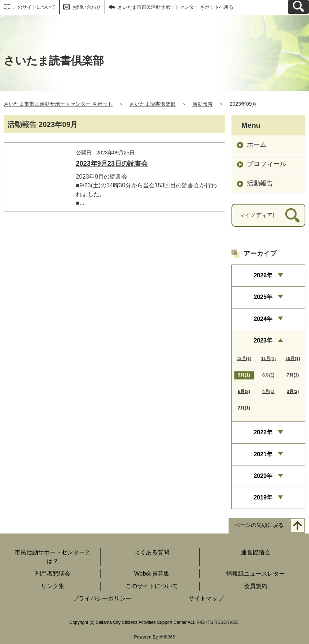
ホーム (257, 145)
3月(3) (293, 392)
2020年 (263, 476)
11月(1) (268, 359)
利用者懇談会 (53, 574)
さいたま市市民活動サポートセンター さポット (58, 104)
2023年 (263, 340)
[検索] (292, 215)
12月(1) (244, 359)
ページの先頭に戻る (259, 525)
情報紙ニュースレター (256, 574)
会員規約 (256, 586)
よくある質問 (152, 552)
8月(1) (268, 375)
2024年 (263, 319)
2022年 (263, 432)
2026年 (263, 275)
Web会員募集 (152, 574)
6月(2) (244, 392)
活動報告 (203, 104)
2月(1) (244, 408)
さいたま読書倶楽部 (152, 104)
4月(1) (268, 392)
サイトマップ (206, 598)
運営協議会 (256, 552)
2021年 (263, 454)
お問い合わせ (87, 7)
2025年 (263, 297)
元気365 (167, 637)
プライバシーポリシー (102, 598)
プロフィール (267, 164)
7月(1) (293, 375)
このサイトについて (34, 7)
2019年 (263, 497)
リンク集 (53, 586)
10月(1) (293, 359)
